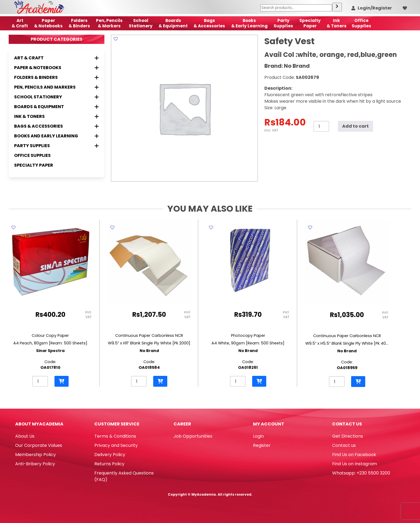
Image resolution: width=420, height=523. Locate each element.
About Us (25, 436)
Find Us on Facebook (354, 455)
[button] (62, 381)
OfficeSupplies (361, 23)
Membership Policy (36, 455)
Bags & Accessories (209, 23)
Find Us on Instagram (355, 464)
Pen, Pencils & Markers (109, 23)
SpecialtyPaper (310, 23)
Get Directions (348, 436)
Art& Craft (20, 23)
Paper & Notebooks (48, 23)
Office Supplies (32, 155)
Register (262, 445)
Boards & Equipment (173, 23)
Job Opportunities (193, 436)
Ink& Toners (337, 23)
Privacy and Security (116, 445)
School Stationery (141, 23)
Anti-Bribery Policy (35, 464)
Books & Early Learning (249, 23)
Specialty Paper (34, 165)
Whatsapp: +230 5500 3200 (361, 473)
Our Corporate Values (39, 445)
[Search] (337, 7)
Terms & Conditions (115, 436)
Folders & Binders (79, 23)
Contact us (344, 445)
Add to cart (355, 126)
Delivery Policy (110, 455)
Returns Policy (109, 464)
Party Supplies (283, 23)
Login (258, 436)
